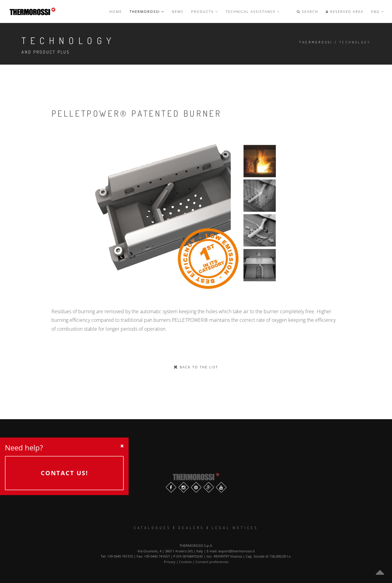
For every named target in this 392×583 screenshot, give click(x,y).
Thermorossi (147, 11)
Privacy (170, 562)
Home (116, 11)
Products (205, 11)
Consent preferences (212, 562)
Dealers (191, 528)
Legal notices (235, 528)
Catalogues (152, 528)
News (178, 11)
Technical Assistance (253, 11)
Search (307, 11)
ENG (378, 11)
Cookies (185, 562)
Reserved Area (345, 11)
